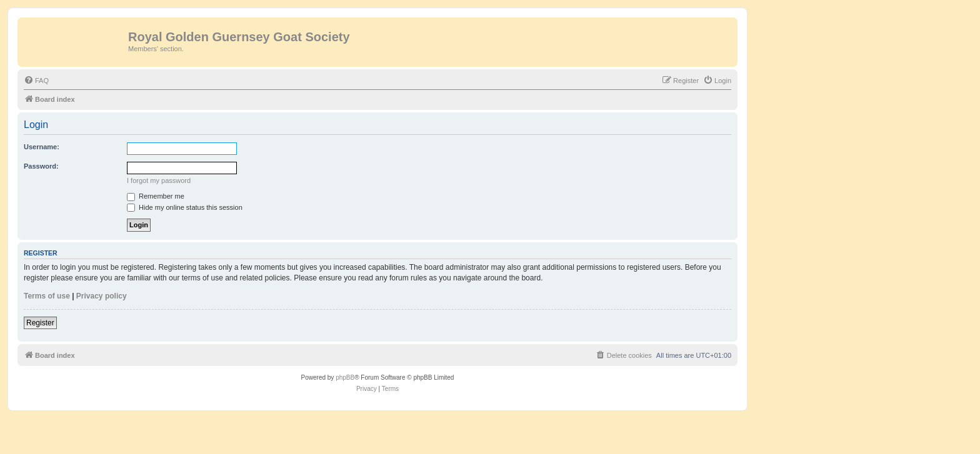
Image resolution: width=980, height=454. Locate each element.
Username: (42, 147)
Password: (41, 166)
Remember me (156, 196)
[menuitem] (36, 81)
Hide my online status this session (185, 207)
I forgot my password (159, 180)
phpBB (345, 378)
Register (40, 323)
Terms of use (47, 296)
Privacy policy (102, 296)
